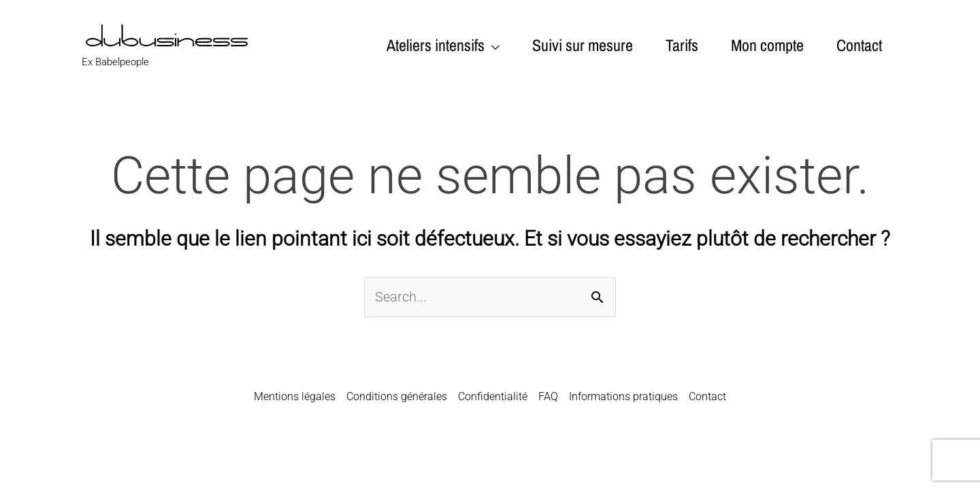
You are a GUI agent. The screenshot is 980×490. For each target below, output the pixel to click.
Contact (707, 396)
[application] (492, 45)
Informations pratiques (623, 396)
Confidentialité (493, 396)
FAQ (548, 396)
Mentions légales (295, 396)
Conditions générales (397, 396)
